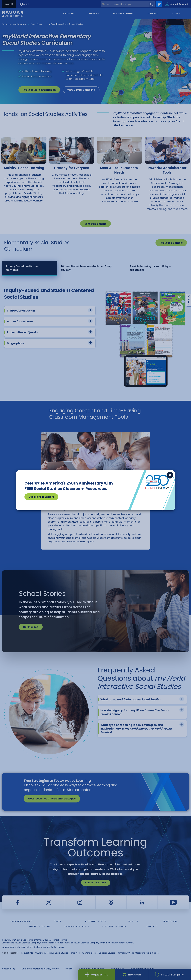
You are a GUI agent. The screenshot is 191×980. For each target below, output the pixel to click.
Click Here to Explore (41, 497)
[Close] (170, 475)
